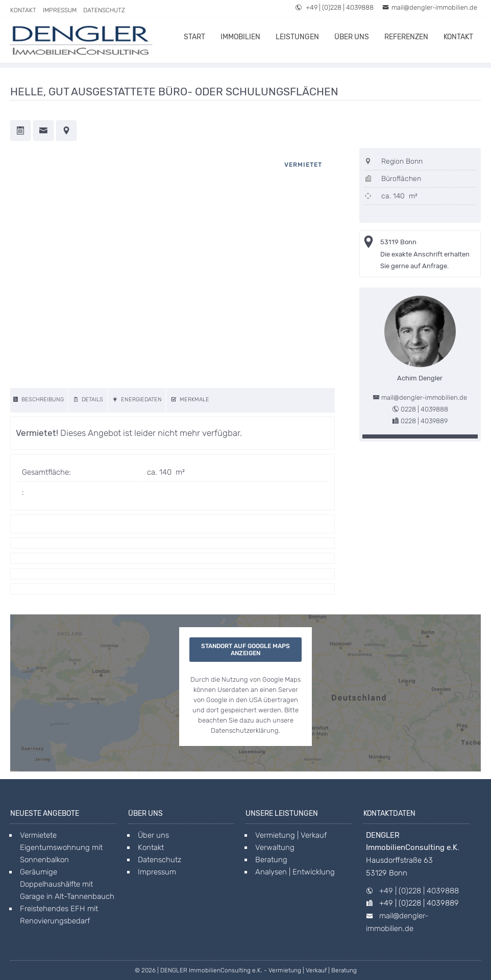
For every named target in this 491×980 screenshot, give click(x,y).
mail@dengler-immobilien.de (430, 7)
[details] (89, 400)
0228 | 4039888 (424, 409)
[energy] (138, 400)
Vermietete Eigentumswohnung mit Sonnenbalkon (61, 847)
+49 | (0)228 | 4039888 (334, 7)
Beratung (271, 860)
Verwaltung (275, 847)
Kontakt (23, 10)
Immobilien (240, 37)
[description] (39, 400)
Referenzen (406, 37)
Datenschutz (104, 10)
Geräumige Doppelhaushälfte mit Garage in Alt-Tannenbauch (67, 884)
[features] (191, 400)
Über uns (352, 37)
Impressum (60, 10)
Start (194, 37)
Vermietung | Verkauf (291, 835)
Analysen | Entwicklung (295, 872)
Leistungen (297, 37)
